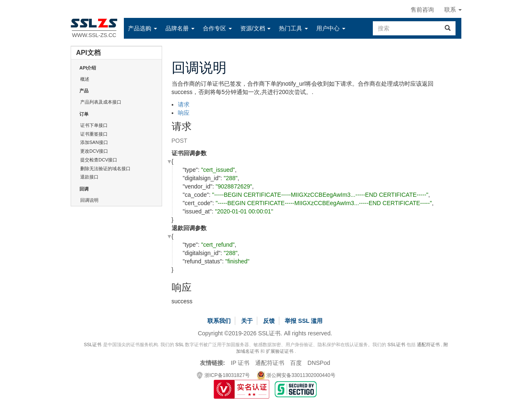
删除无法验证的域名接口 (105, 169)
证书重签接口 (94, 134)
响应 (184, 113)
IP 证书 (240, 363)
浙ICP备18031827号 (223, 375)
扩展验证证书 (280, 351)
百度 (296, 363)
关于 (247, 321)
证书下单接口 (94, 125)
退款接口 (89, 177)
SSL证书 (93, 344)
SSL (180, 344)
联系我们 (219, 321)
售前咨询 (422, 10)
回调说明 (89, 200)
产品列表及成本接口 (101, 102)
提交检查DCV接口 (99, 160)
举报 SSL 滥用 (304, 321)
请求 (184, 104)
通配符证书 (428, 344)
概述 (85, 79)
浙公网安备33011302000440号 (296, 375)
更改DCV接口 (94, 151)
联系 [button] (453, 10)
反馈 (269, 321)
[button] (143, 28)
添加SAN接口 (94, 142)
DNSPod (319, 363)
